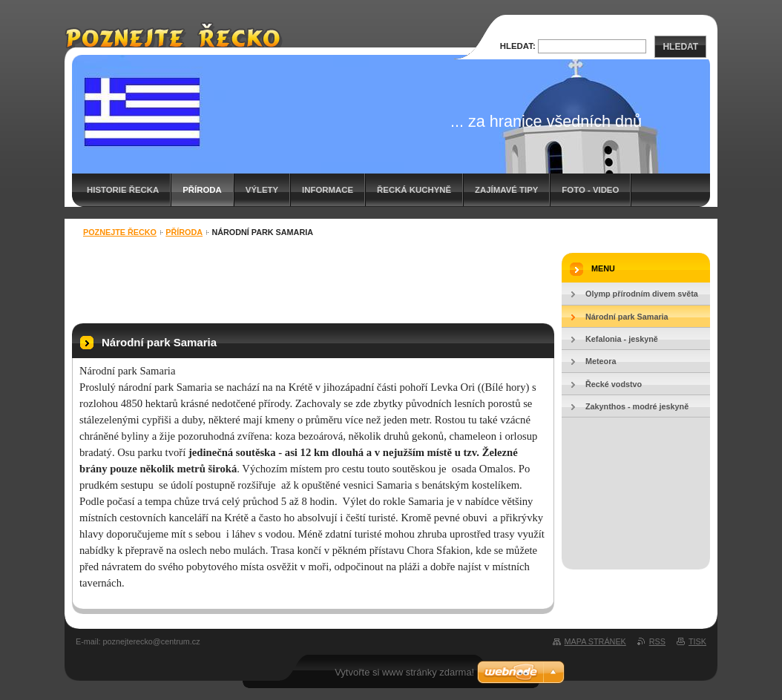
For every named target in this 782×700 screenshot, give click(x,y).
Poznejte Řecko (120, 232)
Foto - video (590, 190)
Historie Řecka (123, 190)
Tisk (697, 641)
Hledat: (518, 46)
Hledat (680, 47)
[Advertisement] (313, 283)
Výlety (262, 190)
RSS (657, 641)
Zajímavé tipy (506, 190)
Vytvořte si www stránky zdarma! (404, 672)
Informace (328, 190)
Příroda (202, 190)
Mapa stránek (595, 641)
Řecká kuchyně (414, 190)
